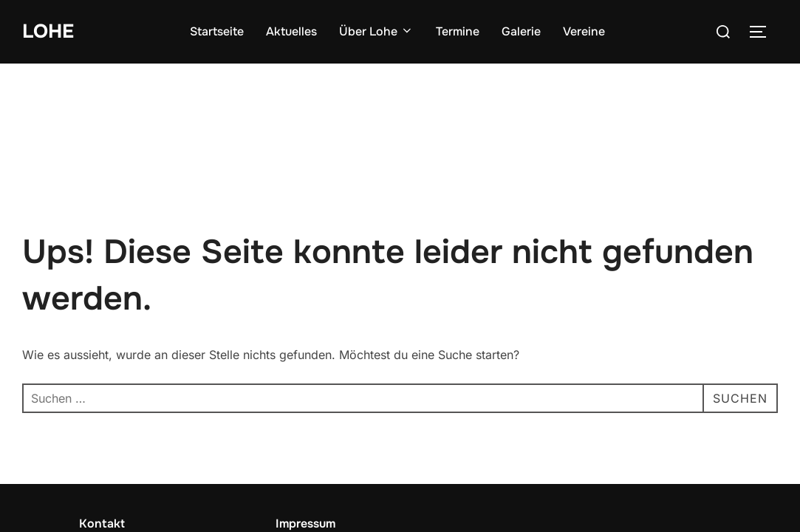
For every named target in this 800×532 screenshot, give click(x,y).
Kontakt (102, 460)
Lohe (48, 31)
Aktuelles (291, 31)
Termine (458, 31)
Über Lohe (376, 31)
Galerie (521, 31)
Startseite (217, 31)
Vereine (584, 31)
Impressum (305, 460)
